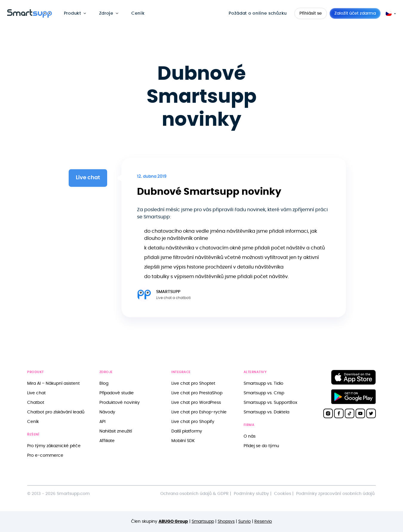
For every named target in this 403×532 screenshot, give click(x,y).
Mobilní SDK (183, 441)
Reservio (263, 521)
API (102, 422)
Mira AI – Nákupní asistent (53, 383)
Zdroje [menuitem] (106, 13)
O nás (250, 436)
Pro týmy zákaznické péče (54, 446)
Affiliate (107, 441)
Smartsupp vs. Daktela (266, 412)
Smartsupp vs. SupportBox (270, 403)
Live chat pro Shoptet (193, 383)
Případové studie (117, 393)
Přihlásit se (311, 13)
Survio (244, 521)
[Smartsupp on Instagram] (328, 413)
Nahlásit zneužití (116, 431)
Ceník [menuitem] (138, 13)
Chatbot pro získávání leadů (56, 412)
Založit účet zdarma (355, 13)
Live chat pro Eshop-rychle (199, 412)
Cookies (283, 494)
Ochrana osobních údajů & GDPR (194, 494)
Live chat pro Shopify (193, 422)
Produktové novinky (120, 403)
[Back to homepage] (30, 16)
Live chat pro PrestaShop (197, 393)
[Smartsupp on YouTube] (360, 413)
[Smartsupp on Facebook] (339, 413)
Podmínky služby (251, 494)
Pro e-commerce (45, 455)
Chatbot (36, 403)
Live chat (36, 393)
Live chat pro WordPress (196, 403)
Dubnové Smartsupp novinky (209, 192)
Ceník (33, 422)
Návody (107, 412)
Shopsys (226, 521)
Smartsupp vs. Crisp (264, 393)
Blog (104, 383)
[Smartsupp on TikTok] (350, 413)
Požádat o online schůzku (258, 13)
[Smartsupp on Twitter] (371, 413)
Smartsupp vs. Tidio (263, 383)
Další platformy (187, 431)
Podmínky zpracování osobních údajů (335, 494)
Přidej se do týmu (261, 446)
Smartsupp (203, 521)
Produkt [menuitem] (73, 13)
